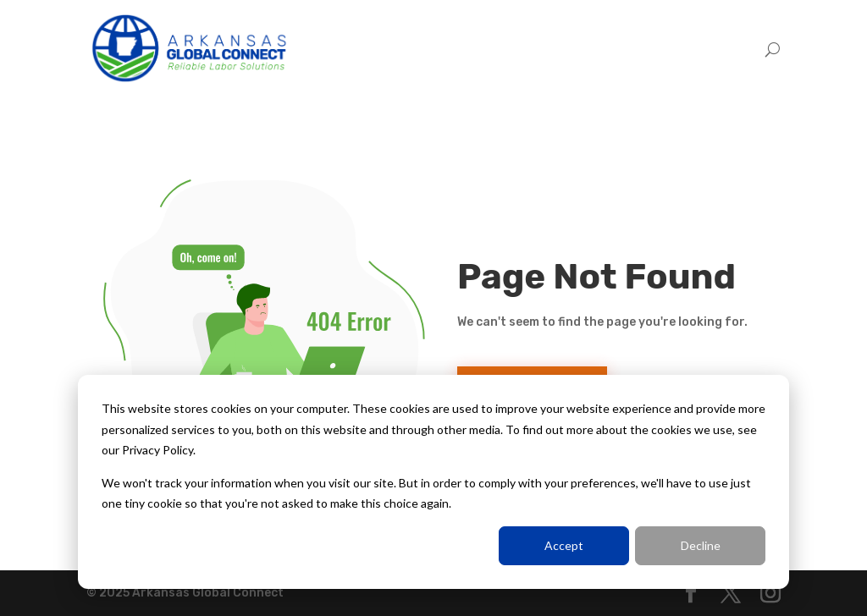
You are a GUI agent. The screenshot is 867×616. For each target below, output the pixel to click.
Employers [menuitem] (610, 49)
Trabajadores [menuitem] (705, 49)
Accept (564, 545)
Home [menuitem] (538, 49)
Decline (701, 545)
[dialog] (433, 482)
